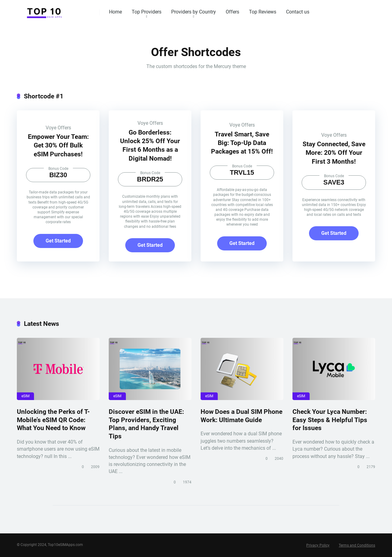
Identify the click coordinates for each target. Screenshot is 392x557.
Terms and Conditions (357, 545)
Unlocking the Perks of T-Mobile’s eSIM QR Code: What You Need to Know (53, 420)
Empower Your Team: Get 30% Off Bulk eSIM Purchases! (58, 145)
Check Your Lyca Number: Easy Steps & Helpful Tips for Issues (330, 420)
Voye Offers (58, 128)
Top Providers (147, 12)
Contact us (298, 12)
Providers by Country (194, 12)
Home (115, 12)
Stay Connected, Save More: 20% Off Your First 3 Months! (334, 153)
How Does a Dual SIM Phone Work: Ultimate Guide (241, 416)
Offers (232, 12)
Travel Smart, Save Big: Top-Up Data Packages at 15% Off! (242, 143)
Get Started (58, 241)
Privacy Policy (318, 545)
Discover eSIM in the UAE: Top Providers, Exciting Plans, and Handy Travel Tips (146, 424)
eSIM (25, 396)
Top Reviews (263, 12)
